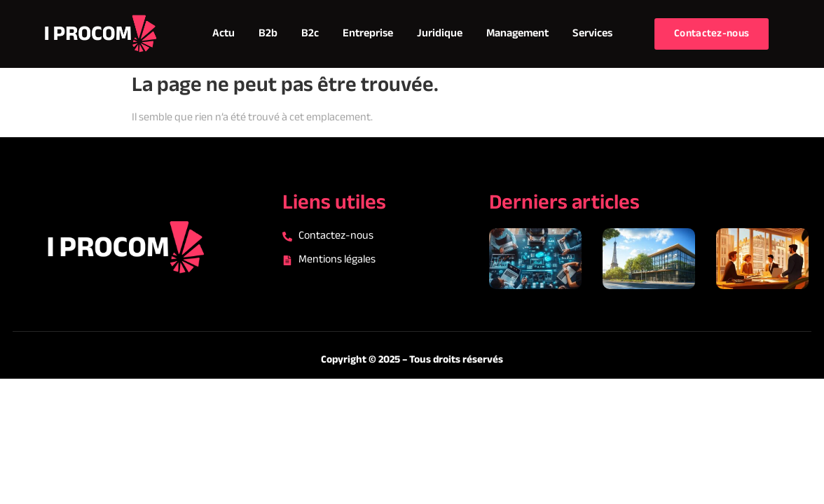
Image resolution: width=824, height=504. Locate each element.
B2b (268, 34)
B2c (310, 34)
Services (592, 34)
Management (517, 34)
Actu (224, 34)
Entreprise (368, 34)
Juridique (440, 34)
